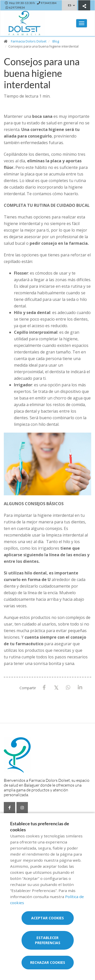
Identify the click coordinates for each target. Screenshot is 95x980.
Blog (56, 41)
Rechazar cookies (48, 962)
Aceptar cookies (48, 918)
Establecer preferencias (48, 940)
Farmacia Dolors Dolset (29, 41)
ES (70, 5)
